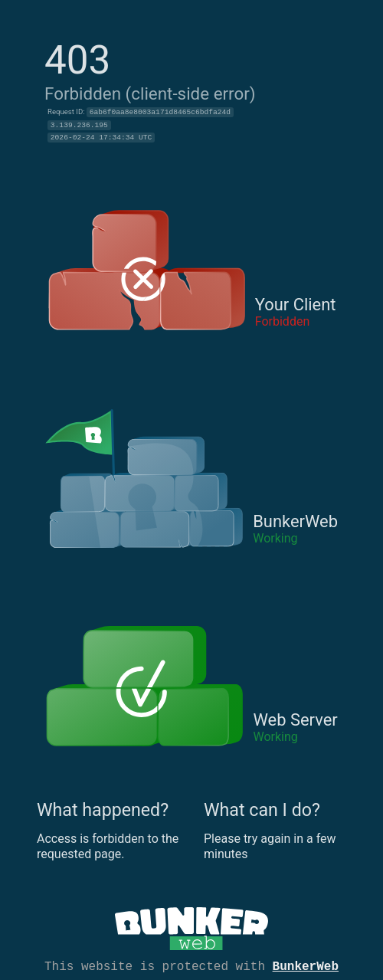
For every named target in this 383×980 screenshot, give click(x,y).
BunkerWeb (306, 965)
